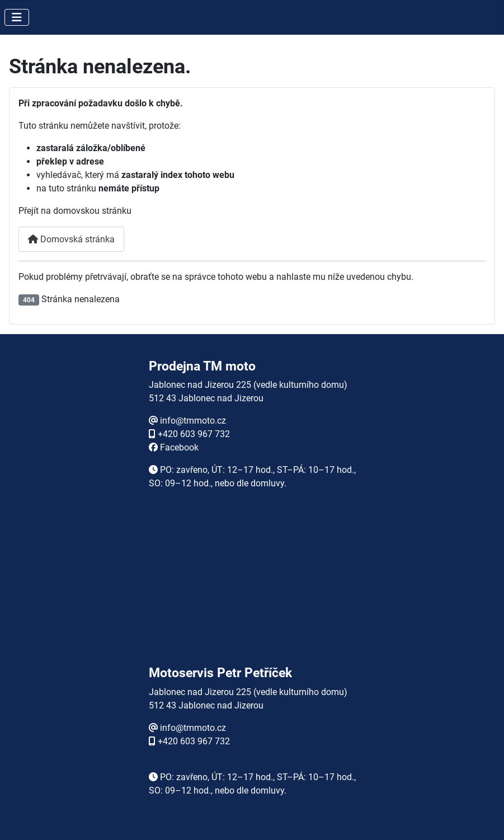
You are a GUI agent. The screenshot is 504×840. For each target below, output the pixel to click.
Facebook (179, 447)
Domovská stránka (71, 239)
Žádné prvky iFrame (252, 589)
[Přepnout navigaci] (17, 17)
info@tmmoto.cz (193, 421)
